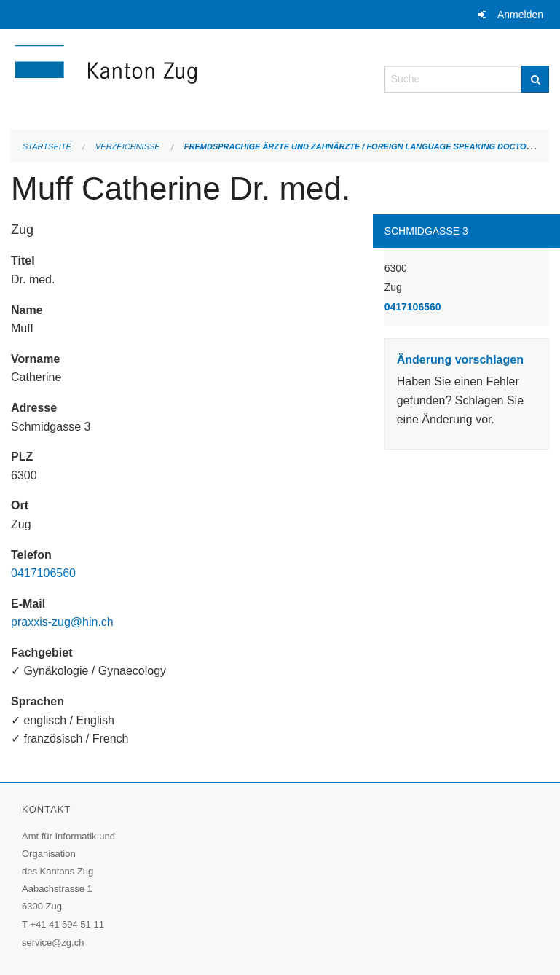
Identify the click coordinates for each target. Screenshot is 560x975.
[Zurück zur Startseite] (187, 78)
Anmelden (520, 15)
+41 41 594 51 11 (67, 924)
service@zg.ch (53, 943)
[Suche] (535, 79)
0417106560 (43, 573)
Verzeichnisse (128, 146)
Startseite (47, 146)
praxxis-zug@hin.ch (62, 622)
